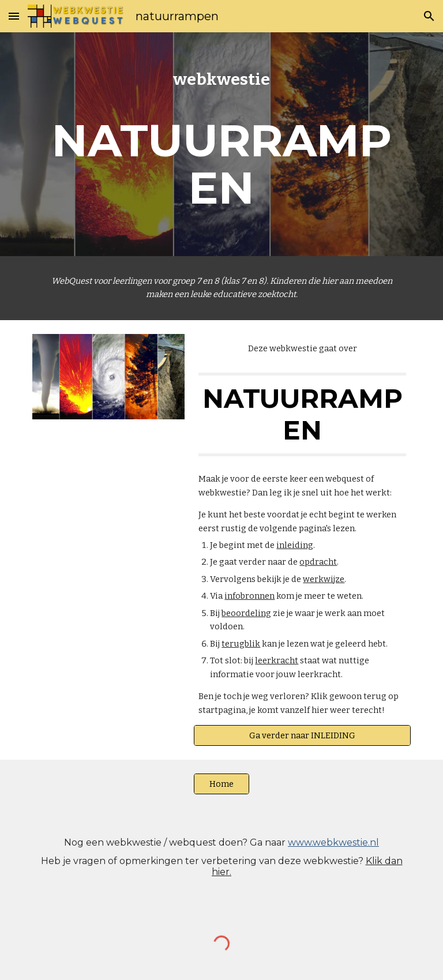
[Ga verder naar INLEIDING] (302, 735)
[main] (221, 144)
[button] (14, 16)
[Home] (221, 784)
